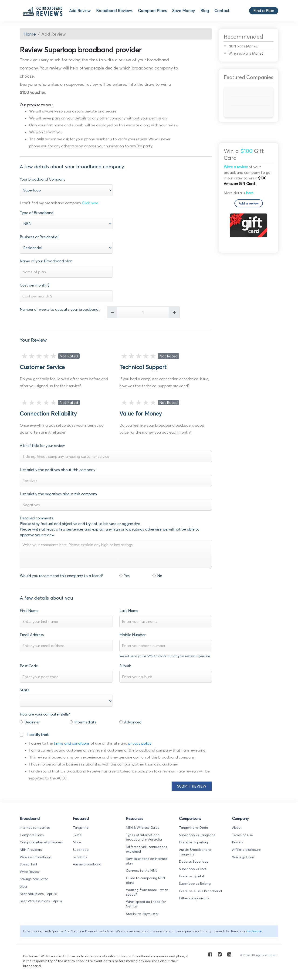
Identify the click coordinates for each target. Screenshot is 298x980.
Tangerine (81, 828)
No (160, 576)
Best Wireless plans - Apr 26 (42, 901)
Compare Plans (152, 11)
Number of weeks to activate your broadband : (60, 309)
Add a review (249, 203)
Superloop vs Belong (195, 884)
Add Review (80, 11)
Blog (205, 11)
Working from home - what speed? (147, 892)
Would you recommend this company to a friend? (62, 576)
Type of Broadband (37, 213)
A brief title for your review (42, 445)
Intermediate (85, 722)
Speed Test (29, 864)
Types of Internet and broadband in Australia (144, 837)
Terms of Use (242, 835)
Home (30, 34)
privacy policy (140, 743)
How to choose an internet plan (147, 861)
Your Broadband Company (43, 179)
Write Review (30, 872)
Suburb (125, 666)
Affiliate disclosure (246, 850)
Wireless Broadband (36, 857)
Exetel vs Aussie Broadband (200, 891)
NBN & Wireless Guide (143, 828)
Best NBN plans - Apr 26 (39, 894)
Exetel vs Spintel (191, 876)
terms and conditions (72, 743)
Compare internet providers (41, 842)
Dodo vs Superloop (194, 861)
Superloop (81, 850)
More (77, 842)
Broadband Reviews (114, 11)
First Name (29, 610)
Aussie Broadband (87, 864)
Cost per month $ (35, 285)
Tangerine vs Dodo (194, 828)
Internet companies (35, 828)
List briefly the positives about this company (58, 470)
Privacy (238, 842)
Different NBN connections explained (147, 849)
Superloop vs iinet (193, 869)
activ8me (80, 857)
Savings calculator (34, 879)
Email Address (32, 635)
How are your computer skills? (45, 714)
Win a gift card (244, 857)
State (25, 690)
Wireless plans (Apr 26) (246, 53)
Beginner (32, 722)
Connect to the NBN (142, 871)
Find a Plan (264, 11)
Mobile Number (132, 635)
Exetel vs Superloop (194, 842)
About (237, 828)
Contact (222, 11)
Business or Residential (39, 237)
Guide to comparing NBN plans (145, 880)
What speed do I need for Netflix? (146, 904)
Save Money (184, 11)
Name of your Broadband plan (46, 261)
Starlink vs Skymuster (142, 914)
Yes (127, 576)
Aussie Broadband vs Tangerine (195, 852)
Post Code (29, 666)
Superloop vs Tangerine (197, 835)
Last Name (129, 610)
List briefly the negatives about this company (58, 494)
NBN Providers (31, 850)
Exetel (78, 835)
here (250, 193)
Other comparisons (194, 898)
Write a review (236, 167)
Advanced (133, 722)
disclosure (254, 931)
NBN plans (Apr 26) (243, 46)
